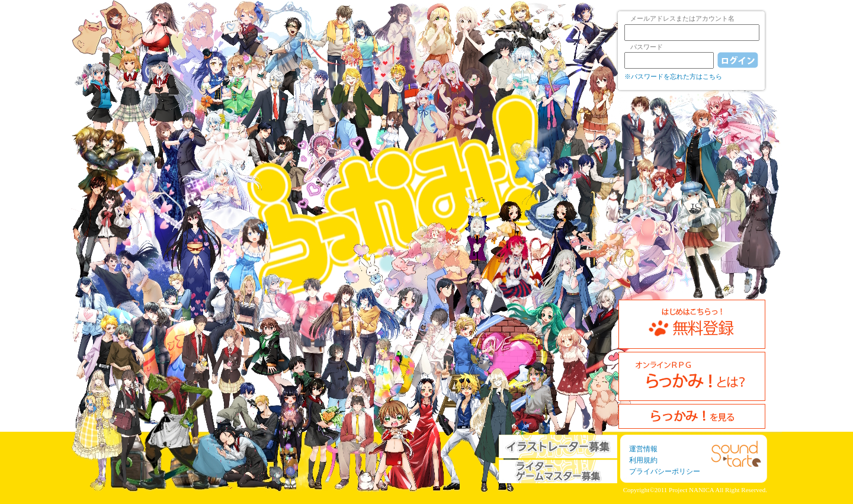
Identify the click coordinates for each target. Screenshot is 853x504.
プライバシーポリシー (665, 471)
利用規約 (643, 460)
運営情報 (643, 449)
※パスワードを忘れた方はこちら (673, 76)
